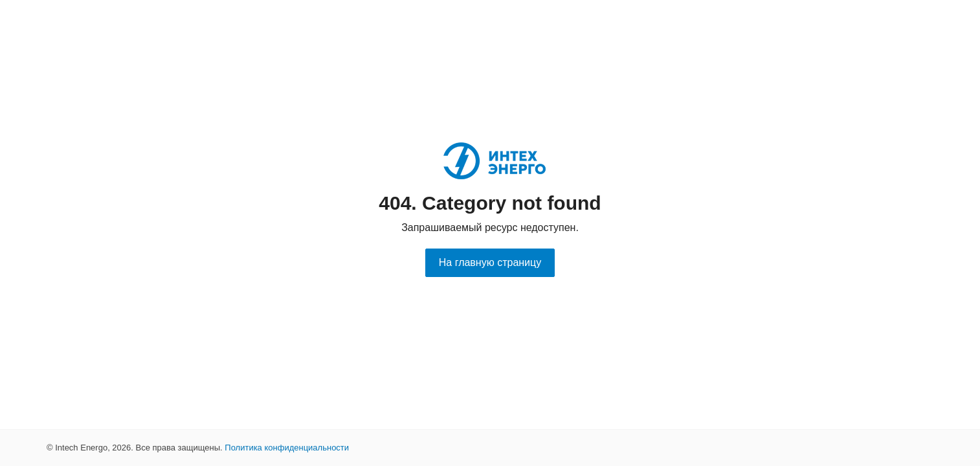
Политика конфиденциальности (287, 448)
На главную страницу (490, 262)
